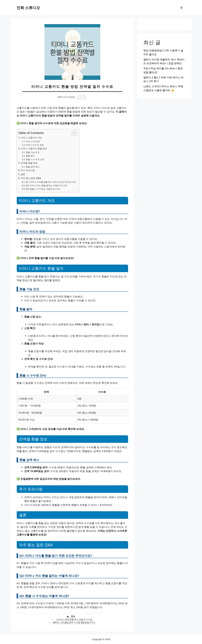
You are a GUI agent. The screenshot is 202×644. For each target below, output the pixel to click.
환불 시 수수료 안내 (35, 159)
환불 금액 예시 (33, 167)
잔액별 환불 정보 (29, 163)
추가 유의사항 (28, 170)
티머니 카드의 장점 (35, 145)
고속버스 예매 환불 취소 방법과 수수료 (74, 619)
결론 (23, 174)
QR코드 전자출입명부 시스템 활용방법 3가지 (74, 622)
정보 (73, 616)
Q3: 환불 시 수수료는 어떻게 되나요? (43, 189)
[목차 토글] (73, 133)
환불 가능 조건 (33, 152)
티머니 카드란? (33, 141)
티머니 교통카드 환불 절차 (34, 148)
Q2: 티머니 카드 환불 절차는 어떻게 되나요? (46, 185)
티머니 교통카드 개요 (31, 138)
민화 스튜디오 (28, 8)
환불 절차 (30, 156)
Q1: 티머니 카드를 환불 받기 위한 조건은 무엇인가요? (51, 182)
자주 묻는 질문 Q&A (31, 178)
